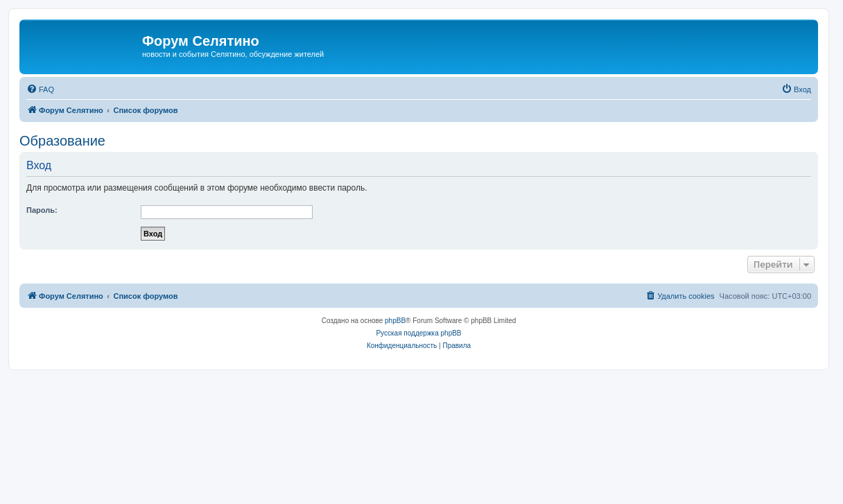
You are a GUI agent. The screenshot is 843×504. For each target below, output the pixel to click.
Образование (62, 141)
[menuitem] (40, 89)
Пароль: (42, 210)
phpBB (395, 321)
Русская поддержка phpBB (418, 333)
